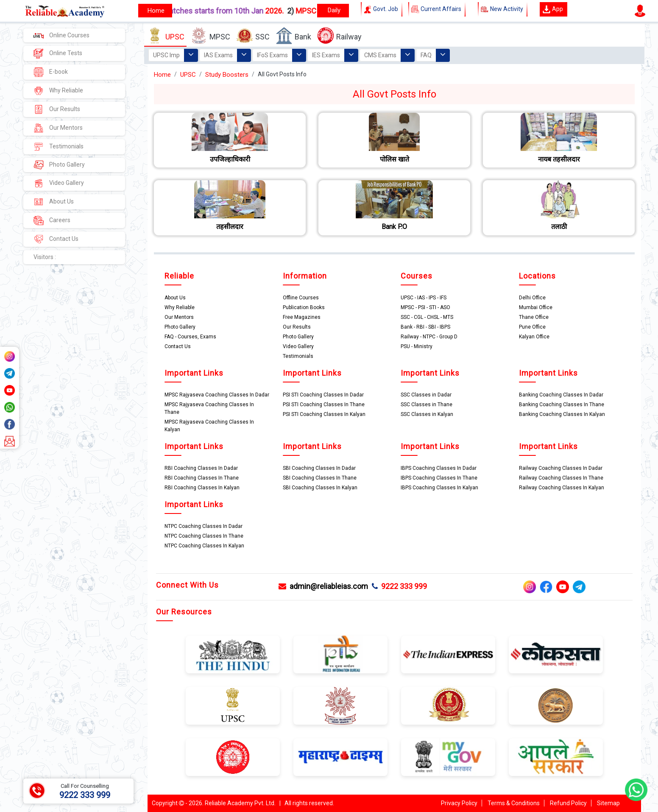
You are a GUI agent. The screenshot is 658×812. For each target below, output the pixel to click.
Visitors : (45, 257)
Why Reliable (58, 91)
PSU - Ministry (417, 346)
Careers (52, 220)
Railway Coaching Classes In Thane (561, 478)
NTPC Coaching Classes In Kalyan (204, 546)
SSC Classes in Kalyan (427, 414)
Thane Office (534, 317)
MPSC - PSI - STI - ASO (425, 307)
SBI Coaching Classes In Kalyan (320, 488)
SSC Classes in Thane (427, 405)
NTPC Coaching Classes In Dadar (204, 526)
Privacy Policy (459, 803)
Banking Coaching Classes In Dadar (561, 395)
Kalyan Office (534, 337)
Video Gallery (59, 183)
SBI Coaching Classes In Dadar (319, 468)
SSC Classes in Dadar (426, 395)
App (553, 9)
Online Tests (58, 53)
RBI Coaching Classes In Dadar (201, 468)
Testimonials (59, 147)
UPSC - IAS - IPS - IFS (424, 298)
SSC (253, 36)
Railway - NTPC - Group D (429, 337)
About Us (54, 202)
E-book (51, 72)
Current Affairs (437, 9)
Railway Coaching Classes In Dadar (561, 468)
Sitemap (608, 803)
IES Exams (326, 55)
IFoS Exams (272, 55)
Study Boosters (227, 75)
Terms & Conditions (514, 803)
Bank (293, 36)
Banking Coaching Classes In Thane (562, 405)
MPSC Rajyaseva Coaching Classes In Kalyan (209, 426)
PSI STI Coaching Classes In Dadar (323, 395)
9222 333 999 (399, 586)
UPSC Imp (166, 55)
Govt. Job (382, 9)
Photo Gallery (59, 165)
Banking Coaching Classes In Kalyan (562, 414)
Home (162, 75)
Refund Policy (568, 803)
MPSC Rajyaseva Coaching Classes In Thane (209, 408)
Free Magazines (302, 317)
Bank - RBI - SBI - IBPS (425, 327)
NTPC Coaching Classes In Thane (204, 536)
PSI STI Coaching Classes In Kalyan (324, 414)
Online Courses (61, 35)
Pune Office (532, 327)
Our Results (57, 109)
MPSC (210, 36)
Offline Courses (301, 298)
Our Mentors (58, 128)
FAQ (426, 55)
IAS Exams (218, 55)
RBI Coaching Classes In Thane (202, 478)
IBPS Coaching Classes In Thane (439, 478)
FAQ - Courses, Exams (190, 337)
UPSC (165, 36)
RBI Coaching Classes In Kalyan (202, 488)
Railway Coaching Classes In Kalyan (562, 488)
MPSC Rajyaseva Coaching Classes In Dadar (217, 395)
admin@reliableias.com (323, 586)
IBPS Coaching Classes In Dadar (439, 468)
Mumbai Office (536, 307)
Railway (339, 36)
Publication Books (304, 307)
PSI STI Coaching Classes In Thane (324, 405)
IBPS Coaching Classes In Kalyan (439, 488)
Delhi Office (532, 298)
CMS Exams (380, 55)
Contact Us (56, 239)
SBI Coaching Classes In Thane (320, 478)
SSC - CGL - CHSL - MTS (427, 317)
